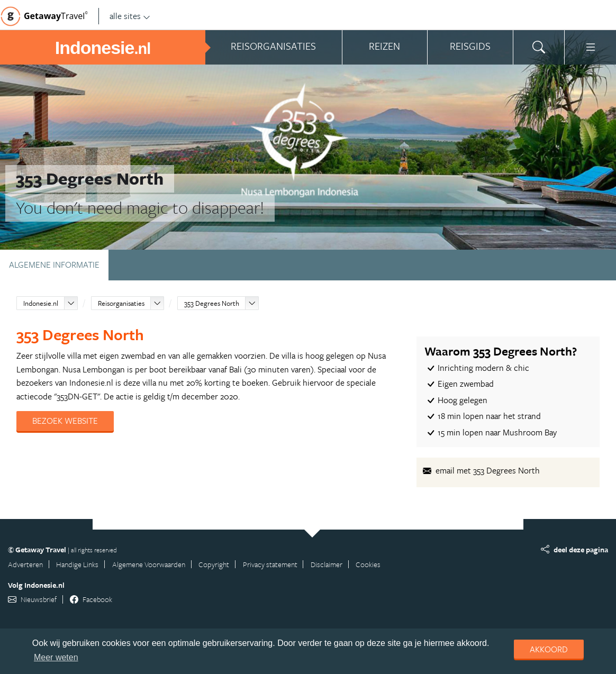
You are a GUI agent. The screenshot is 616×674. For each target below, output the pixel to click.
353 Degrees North (212, 303)
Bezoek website (65, 421)
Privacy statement (270, 564)
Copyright (214, 564)
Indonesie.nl (41, 303)
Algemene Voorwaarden (149, 564)
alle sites (130, 16)
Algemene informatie (54, 265)
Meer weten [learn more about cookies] (56, 657)
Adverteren (25, 564)
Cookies (368, 564)
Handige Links (77, 564)
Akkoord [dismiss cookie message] (549, 649)
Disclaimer (327, 564)
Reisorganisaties (121, 303)
